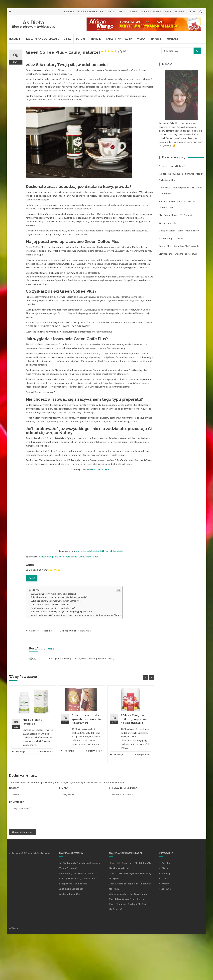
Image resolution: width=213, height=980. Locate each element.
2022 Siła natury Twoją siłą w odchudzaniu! (55, 629)
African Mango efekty (50, 592)
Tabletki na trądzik (151, 12)
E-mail (64, 834)
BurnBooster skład (89, 592)
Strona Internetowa (123, 834)
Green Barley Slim (168, 223)
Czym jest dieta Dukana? (172, 166)
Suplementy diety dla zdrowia (76, 919)
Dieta (111, 12)
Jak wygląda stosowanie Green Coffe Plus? (54, 643)
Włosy (168, 12)
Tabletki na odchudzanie (91, 12)
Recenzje (69, 12)
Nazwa (14, 834)
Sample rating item (36, 605)
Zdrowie (179, 12)
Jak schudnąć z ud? (70, 940)
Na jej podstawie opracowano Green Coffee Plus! (57, 636)
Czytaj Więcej (45, 797)
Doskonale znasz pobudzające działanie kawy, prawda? (60, 633)
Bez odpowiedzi (68, 666)
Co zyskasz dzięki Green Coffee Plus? (51, 640)
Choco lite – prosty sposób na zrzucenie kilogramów (86, 765)
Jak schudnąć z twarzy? (171, 238)
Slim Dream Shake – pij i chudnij (175, 215)
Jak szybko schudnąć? (71, 934)
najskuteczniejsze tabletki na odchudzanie (100, 586)
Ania (88, 666)
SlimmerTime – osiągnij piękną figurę (178, 254)
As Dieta (33, 22)
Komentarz (17, 848)
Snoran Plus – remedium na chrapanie (179, 246)
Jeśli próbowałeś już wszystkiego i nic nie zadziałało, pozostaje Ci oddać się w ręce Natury (77, 650)
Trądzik (133, 12)
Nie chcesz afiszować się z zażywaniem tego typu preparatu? (63, 647)
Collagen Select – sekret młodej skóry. (179, 231)
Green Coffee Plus (99, 469)
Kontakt (192, 12)
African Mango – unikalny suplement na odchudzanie (135, 765)
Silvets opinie (70, 592)
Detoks (121, 12)
